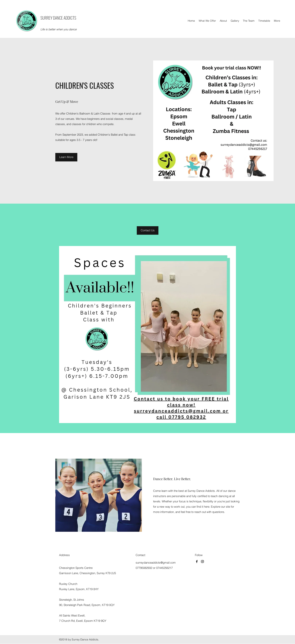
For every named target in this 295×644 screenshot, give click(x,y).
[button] (148, 230)
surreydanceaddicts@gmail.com (156, 563)
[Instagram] (202, 561)
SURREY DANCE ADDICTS (58, 18)
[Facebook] (197, 561)
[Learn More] (66, 157)
